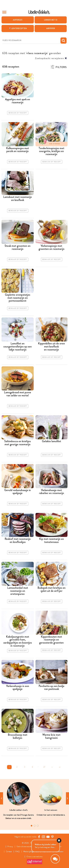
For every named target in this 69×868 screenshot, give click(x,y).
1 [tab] (32, 826)
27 (44, 767)
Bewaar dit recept (18, 113)
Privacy (10, 847)
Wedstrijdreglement (31, 852)
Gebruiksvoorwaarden (25, 847)
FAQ (18, 852)
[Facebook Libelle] (39, 837)
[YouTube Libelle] (48, 837)
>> (60, 767)
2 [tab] (35, 826)
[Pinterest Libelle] (52, 837)
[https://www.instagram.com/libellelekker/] (43, 837)
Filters (61, 67)
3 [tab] (38, 826)
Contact (9, 852)
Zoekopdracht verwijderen (49, 58)
